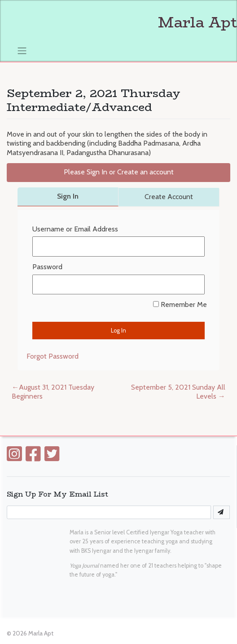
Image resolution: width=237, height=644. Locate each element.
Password (47, 267)
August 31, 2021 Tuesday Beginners (53, 392)
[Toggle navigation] (22, 50)
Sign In (68, 196)
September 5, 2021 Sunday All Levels (178, 392)
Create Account (169, 197)
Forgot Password (53, 356)
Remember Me (180, 304)
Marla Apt (125, 22)
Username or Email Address (75, 229)
